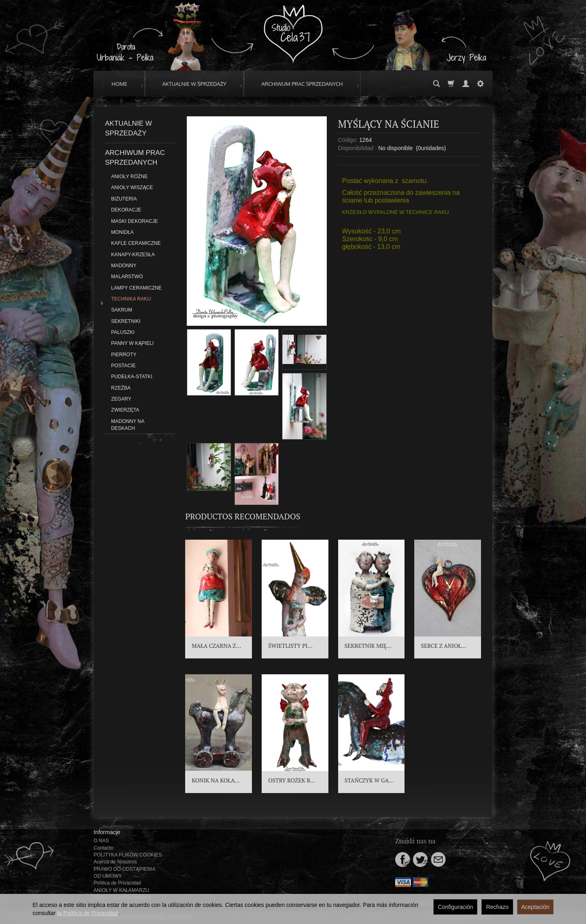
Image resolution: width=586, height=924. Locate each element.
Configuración (455, 907)
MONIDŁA (122, 232)
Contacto (104, 848)
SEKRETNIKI (126, 321)
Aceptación (535, 907)
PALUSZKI (123, 332)
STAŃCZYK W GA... (369, 780)
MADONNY (124, 266)
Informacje (107, 832)
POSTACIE (123, 366)
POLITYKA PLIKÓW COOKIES (128, 855)
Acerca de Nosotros (115, 862)
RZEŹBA (121, 388)
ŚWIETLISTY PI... (290, 646)
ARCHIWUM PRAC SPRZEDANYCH (302, 84)
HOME (119, 84)
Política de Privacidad (117, 883)
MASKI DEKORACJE (134, 221)
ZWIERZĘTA (125, 410)
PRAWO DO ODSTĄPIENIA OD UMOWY (124, 873)
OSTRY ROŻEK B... (292, 780)
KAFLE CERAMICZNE (136, 243)
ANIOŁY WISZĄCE (132, 187)
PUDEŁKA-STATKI (132, 377)
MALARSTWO (127, 277)
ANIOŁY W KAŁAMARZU (121, 890)
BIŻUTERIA (124, 199)
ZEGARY (121, 399)
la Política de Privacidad (88, 913)
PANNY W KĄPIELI (132, 343)
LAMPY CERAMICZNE (136, 288)
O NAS (101, 841)
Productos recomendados (243, 516)
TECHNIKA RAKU (131, 299)
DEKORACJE (126, 210)
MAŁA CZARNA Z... (216, 646)
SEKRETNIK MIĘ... (368, 646)
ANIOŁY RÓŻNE (129, 177)
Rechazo (497, 907)
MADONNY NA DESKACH (128, 425)
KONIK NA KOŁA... (216, 780)
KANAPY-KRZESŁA (133, 255)
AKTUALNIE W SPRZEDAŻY (195, 84)
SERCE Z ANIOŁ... (444, 646)
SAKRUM (122, 310)
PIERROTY (124, 355)
